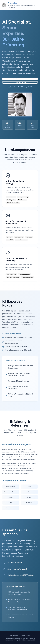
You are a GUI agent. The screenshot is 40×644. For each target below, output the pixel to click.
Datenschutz (25, 635)
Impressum (14, 635)
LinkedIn (12, 87)
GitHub (29, 87)
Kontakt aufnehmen (20, 79)
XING (20, 87)
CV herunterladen (20, 82)
